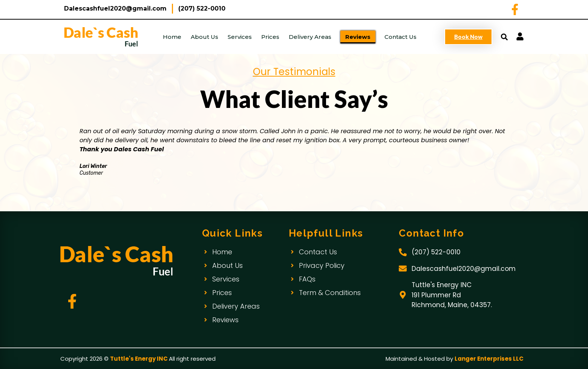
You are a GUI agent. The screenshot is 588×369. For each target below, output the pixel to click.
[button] (504, 37)
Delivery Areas (310, 37)
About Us (204, 37)
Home (172, 37)
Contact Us (400, 37)
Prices (270, 37)
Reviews (358, 37)
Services (240, 37)
